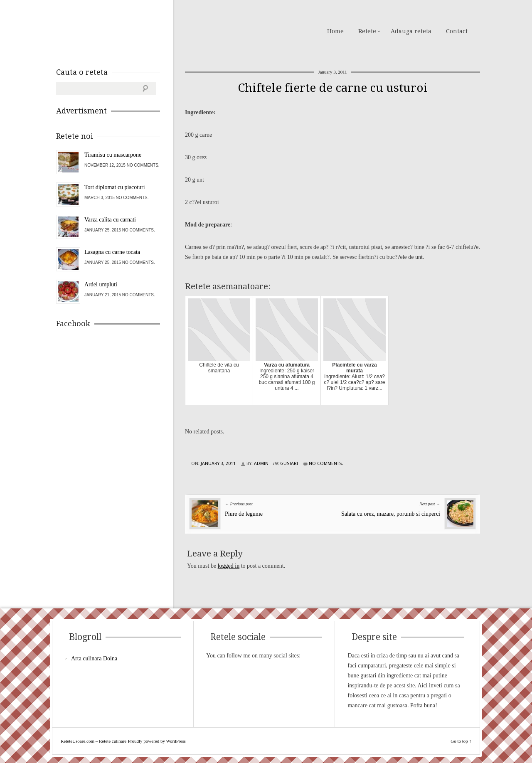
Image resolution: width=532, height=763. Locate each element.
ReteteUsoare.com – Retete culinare (116, 30)
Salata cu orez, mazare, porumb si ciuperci (391, 514)
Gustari (289, 464)
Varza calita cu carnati (110, 220)
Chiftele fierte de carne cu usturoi (333, 88)
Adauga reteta (411, 31)
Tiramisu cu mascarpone (113, 155)
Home (335, 31)
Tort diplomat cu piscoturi (115, 187)
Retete (367, 31)
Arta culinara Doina (94, 658)
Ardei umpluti (101, 284)
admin (261, 464)
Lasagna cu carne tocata (112, 252)
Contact (457, 31)
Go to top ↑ (461, 741)
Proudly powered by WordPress (157, 741)
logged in (229, 566)
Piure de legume (244, 514)
